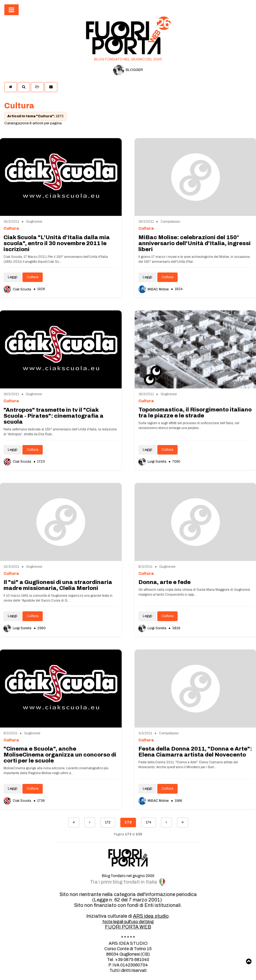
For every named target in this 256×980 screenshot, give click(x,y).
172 (108, 822)
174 (149, 822)
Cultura (33, 277)
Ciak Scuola (18, 289)
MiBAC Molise (154, 289)
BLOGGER (128, 70)
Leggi (13, 277)
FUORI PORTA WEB (128, 927)
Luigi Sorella (153, 462)
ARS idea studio (151, 916)
